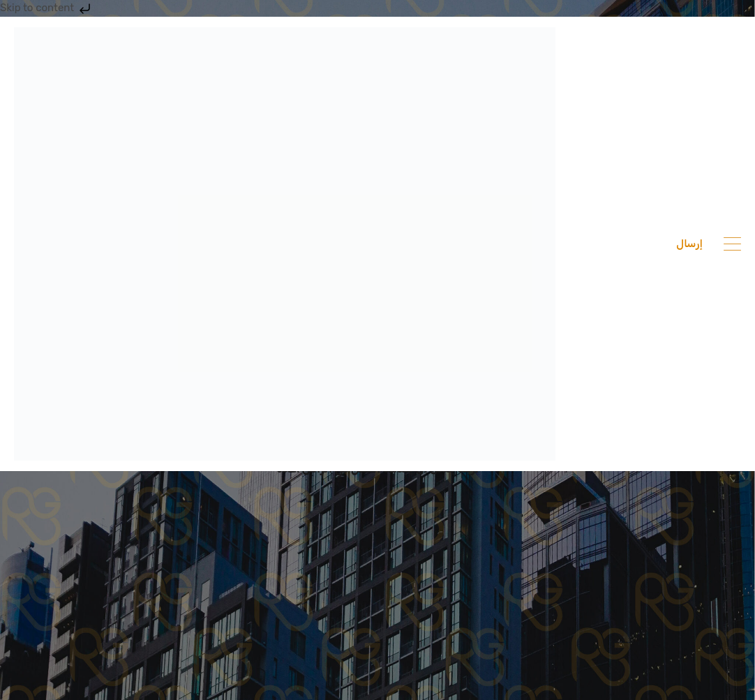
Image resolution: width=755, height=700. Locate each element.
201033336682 (622, 244)
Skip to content (47, 8)
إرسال (689, 244)
